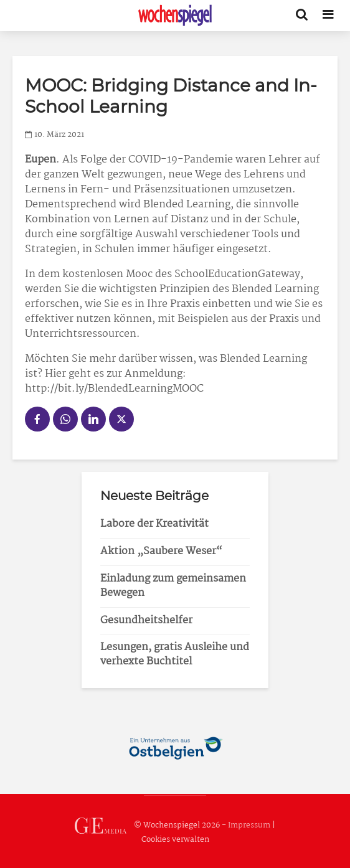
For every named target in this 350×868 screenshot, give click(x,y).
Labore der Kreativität (154, 524)
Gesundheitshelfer (146, 620)
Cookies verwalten (175, 840)
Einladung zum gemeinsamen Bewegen (173, 586)
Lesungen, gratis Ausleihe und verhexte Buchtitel (175, 654)
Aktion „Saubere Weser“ (161, 551)
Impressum (249, 825)
